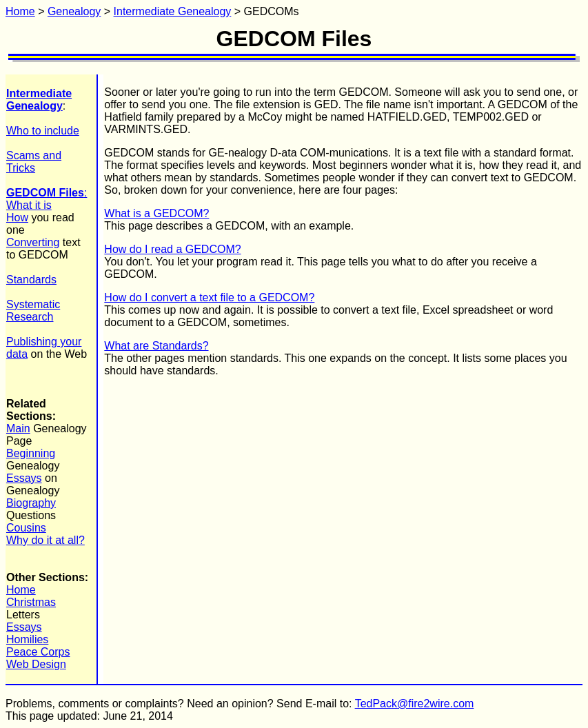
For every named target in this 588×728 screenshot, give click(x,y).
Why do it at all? (45, 540)
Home (20, 11)
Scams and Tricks (34, 162)
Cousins (26, 528)
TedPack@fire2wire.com (415, 704)
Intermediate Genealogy (173, 11)
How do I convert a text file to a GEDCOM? (209, 297)
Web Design (36, 664)
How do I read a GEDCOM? (172, 249)
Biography (31, 503)
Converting (33, 242)
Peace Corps (38, 652)
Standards (31, 280)
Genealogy (74, 11)
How (17, 218)
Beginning (31, 453)
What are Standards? (156, 346)
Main (18, 428)
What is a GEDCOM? (156, 213)
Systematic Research (33, 311)
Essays (24, 478)
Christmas (31, 602)
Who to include (43, 131)
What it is (29, 205)
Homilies (27, 639)
